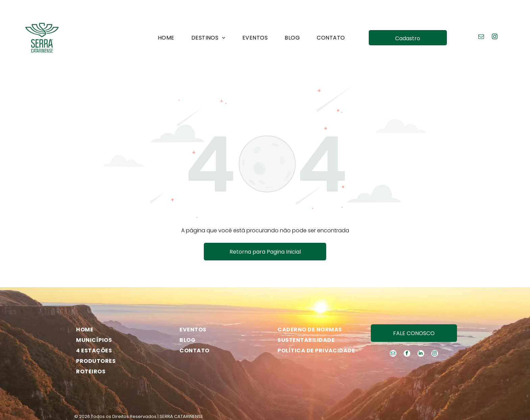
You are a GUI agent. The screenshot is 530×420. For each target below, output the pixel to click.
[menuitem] (166, 21)
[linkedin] (421, 337)
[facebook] (407, 337)
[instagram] (495, 21)
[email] (481, 21)
